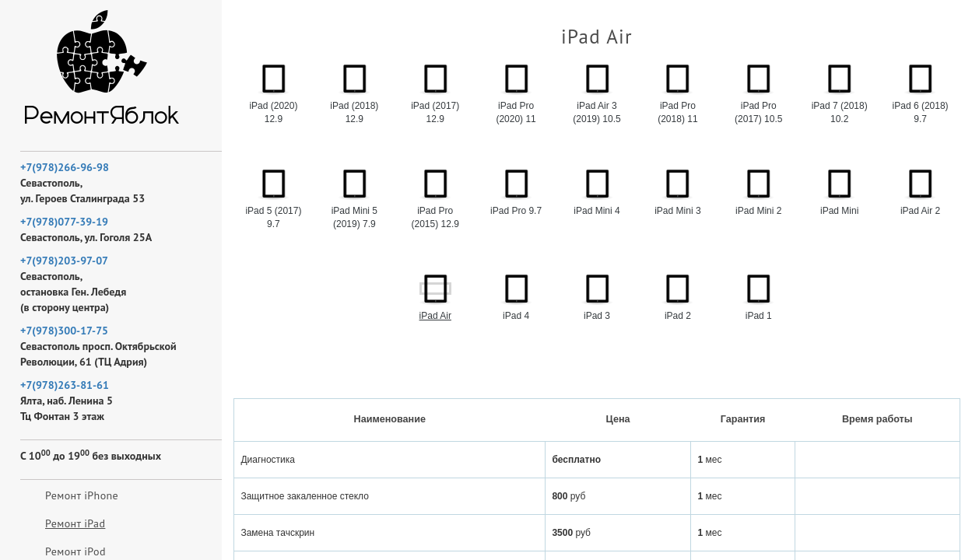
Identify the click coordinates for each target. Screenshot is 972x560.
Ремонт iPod (75, 551)
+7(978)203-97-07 (64, 261)
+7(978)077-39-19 (64, 222)
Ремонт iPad (75, 523)
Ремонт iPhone (82, 495)
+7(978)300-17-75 (64, 331)
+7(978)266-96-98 (65, 167)
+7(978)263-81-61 (65, 385)
